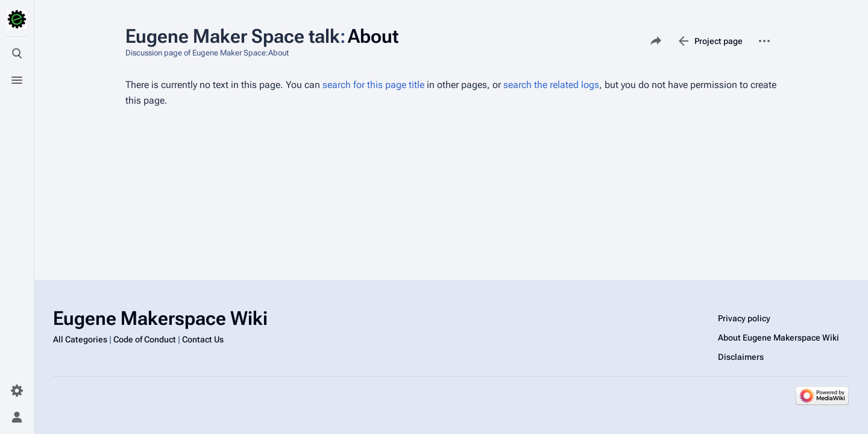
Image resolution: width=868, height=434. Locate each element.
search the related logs (551, 85)
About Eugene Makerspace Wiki (778, 338)
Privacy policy (744, 318)
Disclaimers (741, 357)
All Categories (80, 339)
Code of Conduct (145, 339)
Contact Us (203, 339)
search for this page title (373, 85)
